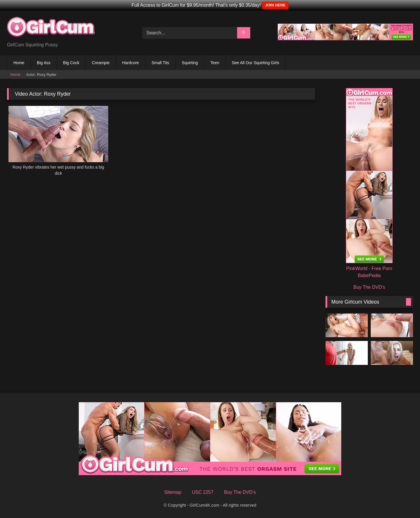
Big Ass (44, 63)
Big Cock (71, 63)
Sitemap (173, 492)
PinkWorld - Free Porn (369, 268)
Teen (215, 63)
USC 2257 (203, 492)
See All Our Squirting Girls (256, 63)
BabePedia (369, 275)
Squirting (190, 63)
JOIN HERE (275, 5)
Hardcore (131, 63)
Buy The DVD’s (240, 492)
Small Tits (160, 63)
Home (19, 63)
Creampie (101, 63)
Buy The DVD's (369, 287)
